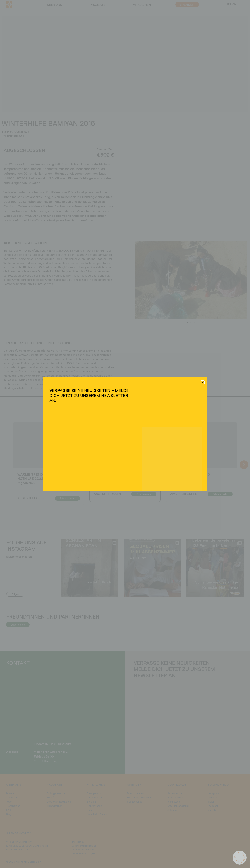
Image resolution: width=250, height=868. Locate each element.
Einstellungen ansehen (152, 447)
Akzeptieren (95, 447)
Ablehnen (122, 447)
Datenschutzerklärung (128, 455)
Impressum (146, 455)
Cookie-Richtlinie (107, 455)
